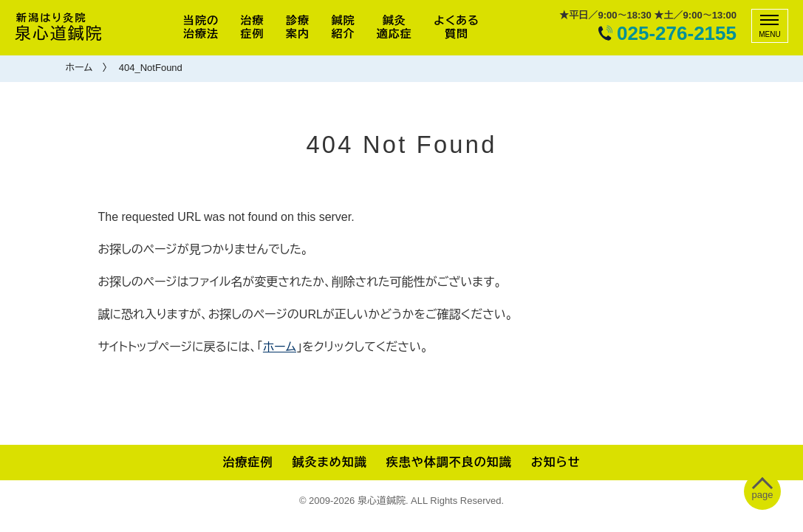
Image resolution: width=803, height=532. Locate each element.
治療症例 (253, 27)
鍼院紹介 (343, 27)
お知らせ (556, 462)
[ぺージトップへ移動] (763, 492)
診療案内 (298, 27)
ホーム (79, 68)
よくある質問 (456, 27)
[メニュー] (770, 26)
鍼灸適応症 (394, 27)
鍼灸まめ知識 (329, 462)
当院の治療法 (201, 27)
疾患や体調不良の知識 (449, 462)
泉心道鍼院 (59, 27)
